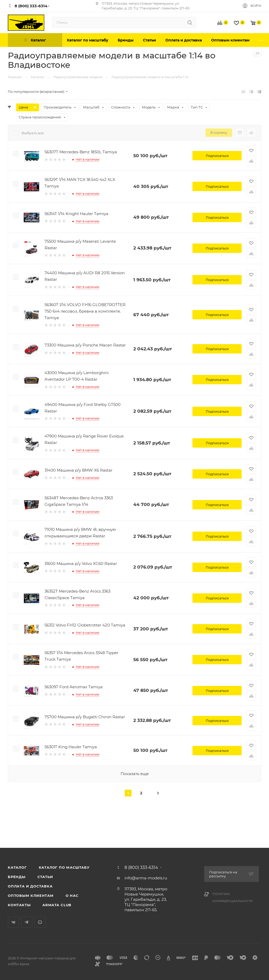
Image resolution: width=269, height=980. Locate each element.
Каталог (17, 867)
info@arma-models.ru (146, 878)
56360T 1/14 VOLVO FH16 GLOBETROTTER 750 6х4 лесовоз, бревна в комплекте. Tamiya (85, 311)
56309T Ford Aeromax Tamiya (74, 687)
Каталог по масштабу (64, 867)
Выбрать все (33, 133)
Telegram (27, 922)
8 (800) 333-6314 (141, 868)
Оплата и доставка (30, 886)
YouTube (40, 922)
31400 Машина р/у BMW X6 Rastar (79, 470)
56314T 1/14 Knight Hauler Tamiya (76, 214)
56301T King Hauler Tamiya (71, 747)
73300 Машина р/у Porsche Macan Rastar (85, 345)
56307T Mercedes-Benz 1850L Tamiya (81, 152)
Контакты (19, 905)
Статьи (45, 877)
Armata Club (57, 905)
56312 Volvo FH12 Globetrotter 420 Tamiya (85, 625)
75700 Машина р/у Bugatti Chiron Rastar (85, 717)
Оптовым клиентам (31, 896)
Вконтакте (13, 922)
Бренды (17, 877)
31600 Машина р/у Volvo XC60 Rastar (81, 564)
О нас (72, 896)
